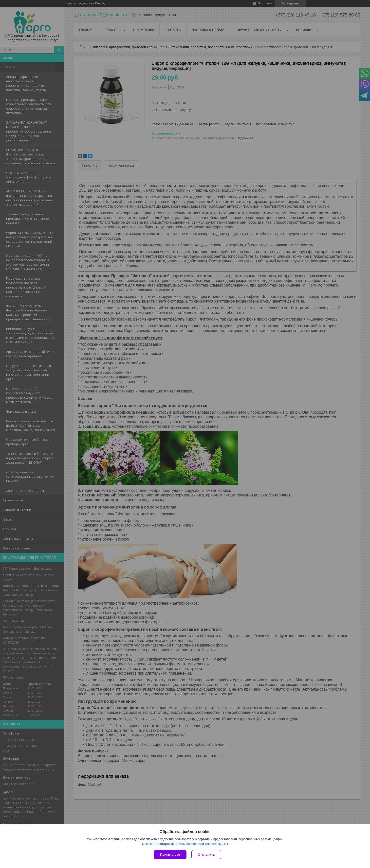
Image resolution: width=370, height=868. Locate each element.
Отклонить (206, 855)
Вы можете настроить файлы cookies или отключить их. (183, 844)
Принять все (170, 855)
